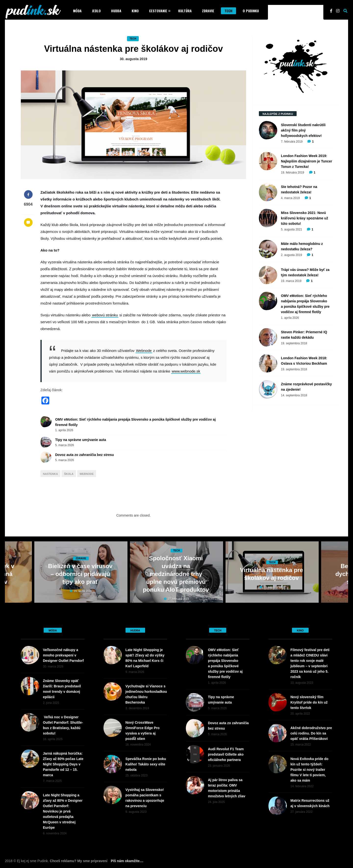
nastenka (50, 474)
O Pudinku (251, 11)
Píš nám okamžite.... (127, 861)
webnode (87, 474)
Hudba (116, 11)
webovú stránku (105, 315)
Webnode (144, 351)
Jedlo (96, 11)
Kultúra (185, 11)
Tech (228, 11)
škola (69, 474)
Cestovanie (158, 11)
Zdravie (208, 11)
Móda (77, 11)
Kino (135, 11)
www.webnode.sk (186, 371)
